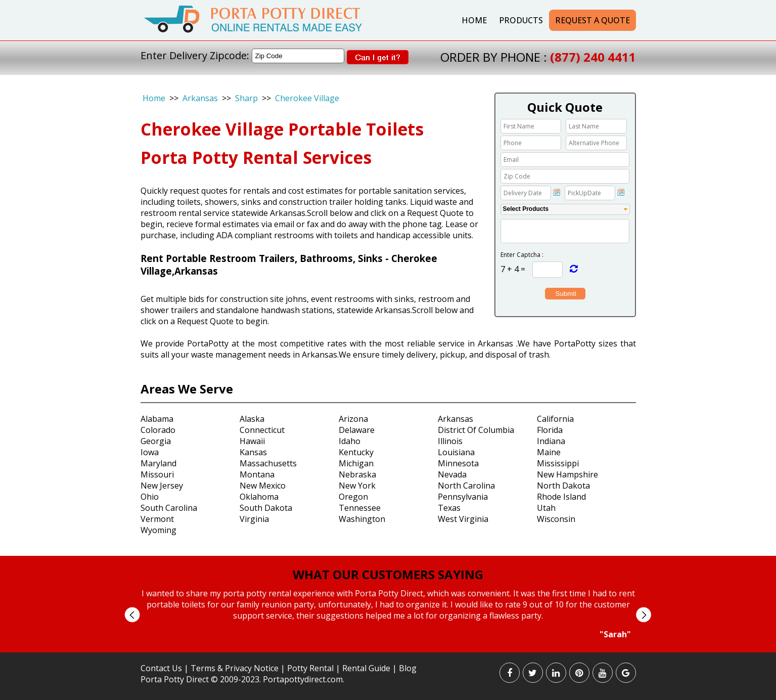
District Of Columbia (476, 430)
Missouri (157, 474)
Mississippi (558, 463)
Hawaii (252, 441)
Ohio (150, 497)
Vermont (157, 519)
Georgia (156, 441)
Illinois (450, 441)
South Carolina (169, 508)
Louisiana (456, 452)
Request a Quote (592, 20)
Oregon (353, 497)
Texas (449, 508)
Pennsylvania (463, 497)
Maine (549, 452)
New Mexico (263, 486)
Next (643, 615)
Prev (132, 615)
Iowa (150, 452)
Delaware (357, 430)
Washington (362, 519)
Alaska (252, 419)
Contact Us (161, 668)
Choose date (557, 192)
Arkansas (200, 98)
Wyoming (158, 530)
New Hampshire (567, 474)
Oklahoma (259, 497)
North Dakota (563, 486)
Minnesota (458, 463)
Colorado (158, 430)
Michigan (356, 463)
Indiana (551, 441)
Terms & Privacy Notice (235, 668)
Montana (257, 474)
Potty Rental (310, 668)
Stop (392, 649)
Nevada (452, 474)
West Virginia (463, 519)
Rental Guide (367, 668)
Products (521, 20)
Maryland (158, 463)
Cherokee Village (307, 98)
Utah (546, 508)
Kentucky (356, 452)
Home (474, 20)
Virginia (254, 519)
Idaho (350, 441)
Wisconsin (556, 519)
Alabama (157, 419)
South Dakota (266, 508)
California (555, 419)
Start (384, 649)
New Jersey (162, 486)
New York (357, 486)
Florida (550, 430)
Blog (408, 668)
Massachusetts (268, 463)
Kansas (253, 452)
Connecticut (262, 430)
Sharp (246, 98)
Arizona (353, 419)
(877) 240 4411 (593, 57)
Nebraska (357, 474)
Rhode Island (561, 497)
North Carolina (466, 486)
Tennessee (360, 508)
